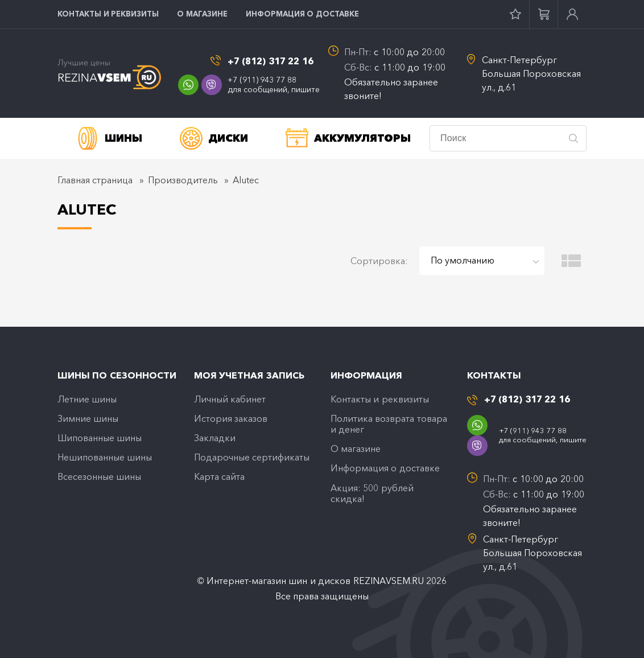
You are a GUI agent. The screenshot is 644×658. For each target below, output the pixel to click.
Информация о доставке (302, 14)
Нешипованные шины (105, 457)
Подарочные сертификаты (252, 457)
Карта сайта (219, 476)
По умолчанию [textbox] (463, 260)
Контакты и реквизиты (108, 14)
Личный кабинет (230, 399)
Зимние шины (88, 418)
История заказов (231, 418)
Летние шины (87, 399)
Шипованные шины (100, 438)
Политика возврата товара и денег (389, 424)
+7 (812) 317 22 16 (271, 61)
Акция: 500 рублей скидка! (372, 493)
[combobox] (482, 261)
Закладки (215, 438)
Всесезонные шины (99, 476)
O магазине (202, 14)
